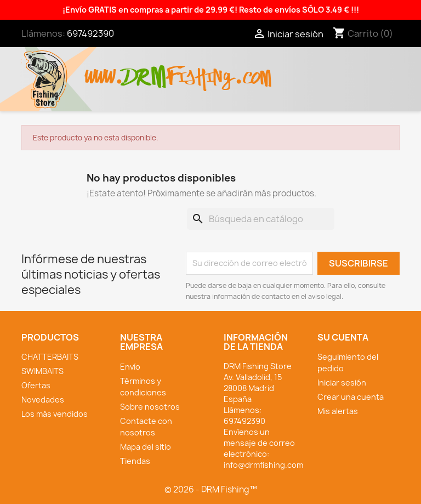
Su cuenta (343, 337)
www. (104, 71)
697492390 (90, 33)
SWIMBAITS (42, 371)
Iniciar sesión (342, 383)
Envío (130, 367)
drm (145, 67)
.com (252, 71)
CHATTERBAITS (50, 357)
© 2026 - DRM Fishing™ (211, 489)
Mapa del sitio (146, 447)
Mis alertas (338, 411)
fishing (200, 71)
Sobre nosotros (150, 407)
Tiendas (135, 461)
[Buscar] (261, 219)
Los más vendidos (55, 414)
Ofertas (36, 385)
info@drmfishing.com (263, 465)
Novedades (43, 400)
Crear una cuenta (351, 397)
